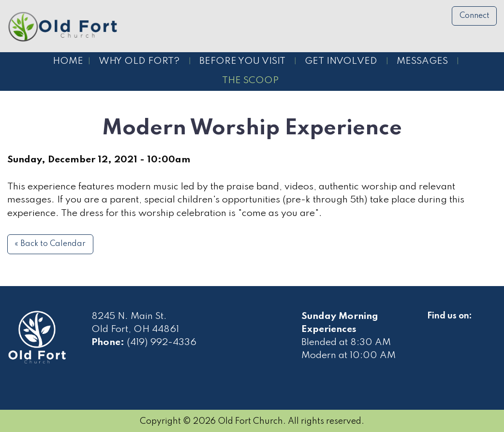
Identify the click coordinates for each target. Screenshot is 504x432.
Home (68, 61)
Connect (474, 16)
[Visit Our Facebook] (435, 327)
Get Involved (341, 61)
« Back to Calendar (50, 244)
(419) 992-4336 (162, 343)
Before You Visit (242, 61)
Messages (422, 61)
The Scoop (250, 81)
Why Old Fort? (139, 61)
